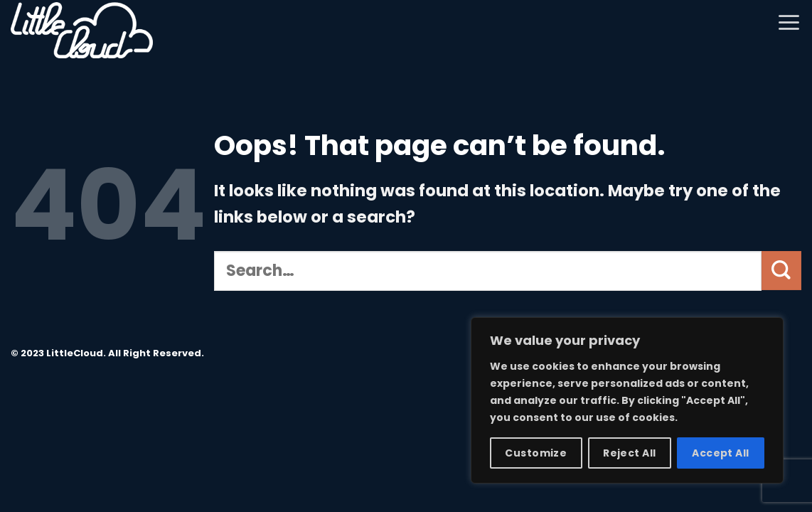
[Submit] (781, 271)
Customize (536, 453)
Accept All (720, 453)
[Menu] (789, 22)
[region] (627, 400)
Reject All (629, 453)
